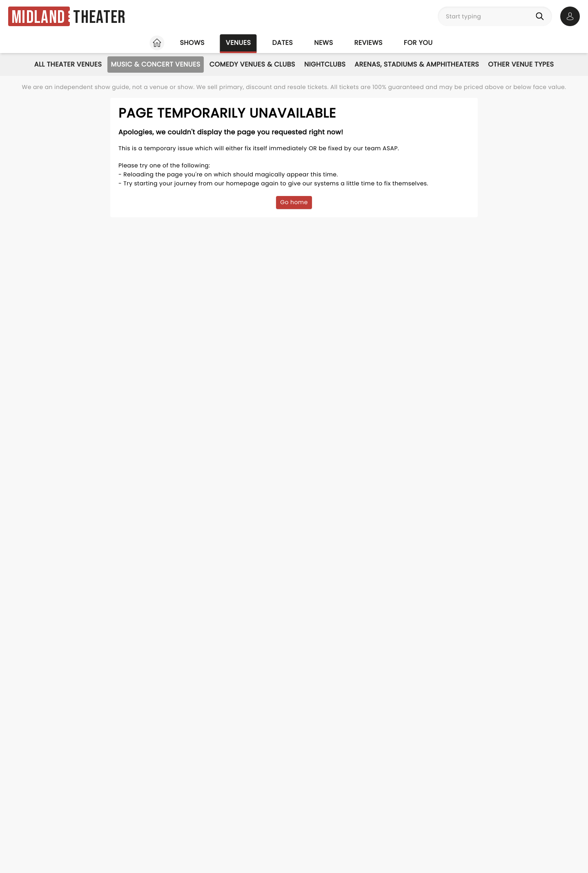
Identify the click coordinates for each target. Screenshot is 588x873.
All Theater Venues (68, 64)
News (323, 43)
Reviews (369, 43)
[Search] (541, 16)
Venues (238, 43)
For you (418, 43)
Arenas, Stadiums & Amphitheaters (417, 64)
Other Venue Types (521, 64)
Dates (282, 43)
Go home (294, 202)
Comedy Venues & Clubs (252, 64)
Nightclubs (325, 64)
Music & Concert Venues (155, 64)
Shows (192, 43)
